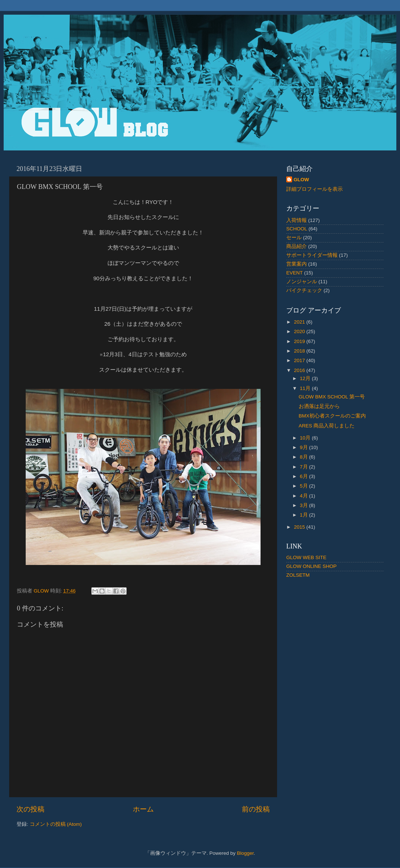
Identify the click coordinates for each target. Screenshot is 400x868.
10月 (306, 438)
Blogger (245, 853)
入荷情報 (297, 220)
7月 (304, 467)
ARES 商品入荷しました (327, 426)
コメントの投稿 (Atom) (56, 824)
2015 (300, 527)
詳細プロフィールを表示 (314, 189)
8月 (304, 457)
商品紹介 (297, 246)
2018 (300, 351)
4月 (304, 496)
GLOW (301, 180)
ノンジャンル (302, 282)
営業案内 (297, 264)
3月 (304, 505)
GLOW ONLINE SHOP (311, 566)
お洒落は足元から (319, 406)
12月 (306, 378)
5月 (304, 486)
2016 (300, 370)
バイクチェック (304, 290)
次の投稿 (30, 809)
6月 (304, 476)
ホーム (143, 809)
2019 (300, 341)
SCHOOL (297, 229)
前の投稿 (256, 809)
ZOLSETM (298, 575)
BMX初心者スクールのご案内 (332, 416)
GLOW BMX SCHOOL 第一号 (332, 397)
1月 (304, 515)
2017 (300, 360)
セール (294, 238)
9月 (304, 447)
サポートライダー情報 (312, 255)
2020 (300, 331)
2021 (300, 322)
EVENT (294, 273)
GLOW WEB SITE (306, 557)
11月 (306, 388)
